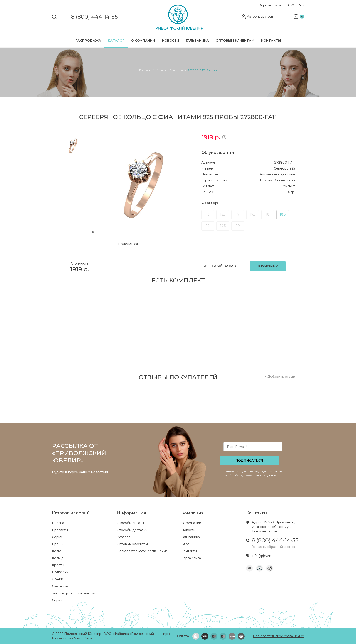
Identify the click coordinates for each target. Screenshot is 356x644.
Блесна (58, 523)
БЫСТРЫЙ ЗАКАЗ (219, 266)
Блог (185, 544)
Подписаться (249, 460)
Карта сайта (191, 558)
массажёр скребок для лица (75, 593)
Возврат (123, 537)
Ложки (58, 579)
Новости (171, 41)
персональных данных (260, 475)
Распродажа (88, 41)
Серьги (58, 537)
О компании (143, 41)
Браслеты (60, 530)
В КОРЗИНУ (268, 266)
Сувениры (60, 586)
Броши (58, 544)
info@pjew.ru (262, 556)
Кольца (58, 558)
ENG (300, 5)
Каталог (116, 41)
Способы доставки (132, 530)
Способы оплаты (130, 523)
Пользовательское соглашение (142, 551)
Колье (57, 551)
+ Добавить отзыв (280, 377)
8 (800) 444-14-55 (94, 17)
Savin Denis (83, 638)
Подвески (60, 572)
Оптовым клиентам (235, 41)
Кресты (58, 565)
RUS (291, 5)
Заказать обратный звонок (273, 547)
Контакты (271, 41)
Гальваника (197, 41)
